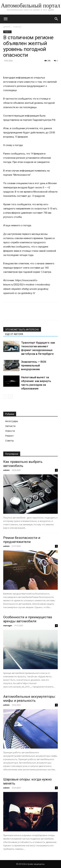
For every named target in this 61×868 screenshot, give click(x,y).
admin (6, 470)
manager (8, 625)
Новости (17, 27)
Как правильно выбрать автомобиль (23, 464)
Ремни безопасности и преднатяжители (22, 540)
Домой (7, 27)
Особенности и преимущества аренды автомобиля (28, 619)
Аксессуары (12, 421)
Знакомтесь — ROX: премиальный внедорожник (34, 365)
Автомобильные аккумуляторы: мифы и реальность (29, 699)
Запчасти (10, 426)
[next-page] (10, 397)
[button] (6, 19)
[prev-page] (5, 397)
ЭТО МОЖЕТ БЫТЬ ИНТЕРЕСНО (22, 330)
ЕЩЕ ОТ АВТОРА (14, 334)
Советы (9, 441)
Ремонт (9, 436)
